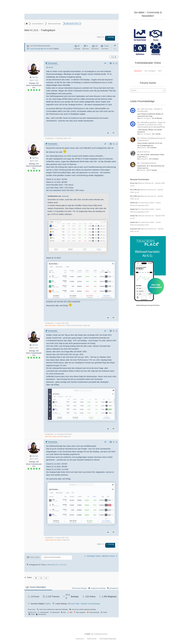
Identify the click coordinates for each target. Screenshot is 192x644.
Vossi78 (59, 325)
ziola (61, 436)
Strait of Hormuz (143, 152)
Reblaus (143, 148)
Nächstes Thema (109, 556)
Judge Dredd (49, 540)
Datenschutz (92, 639)
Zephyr (48, 604)
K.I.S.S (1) (63, 565)
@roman (50, 67)
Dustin (54, 436)
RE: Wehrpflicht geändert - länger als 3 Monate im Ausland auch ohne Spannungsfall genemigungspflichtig (151, 125)
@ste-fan (65, 196)
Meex (54, 325)
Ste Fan (46, 49)
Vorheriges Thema (93, 556)
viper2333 (48, 325)
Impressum (80, 639)
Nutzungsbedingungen (108, 639)
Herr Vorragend (150, 71)
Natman (59, 540)
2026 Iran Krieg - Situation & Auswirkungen (84, 604)
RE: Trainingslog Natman (147, 163)
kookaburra (144, 159)
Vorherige (110, 37)
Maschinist (138, 71)
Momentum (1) (53, 565)
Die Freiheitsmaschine (99, 634)
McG (160, 71)
